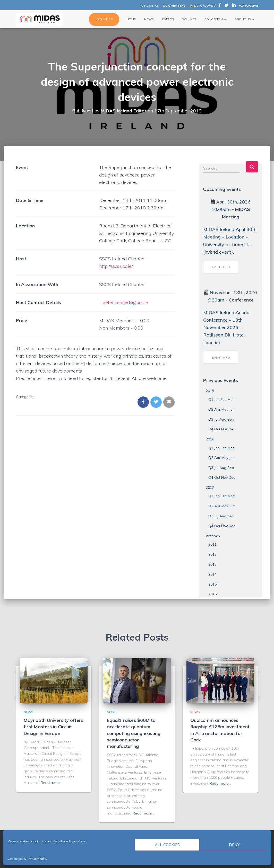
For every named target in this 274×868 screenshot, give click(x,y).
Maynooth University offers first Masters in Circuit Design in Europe (54, 727)
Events (168, 19)
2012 (212, 554)
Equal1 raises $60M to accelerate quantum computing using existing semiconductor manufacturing (134, 733)
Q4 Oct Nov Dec (222, 429)
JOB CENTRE (149, 6)
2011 (212, 544)
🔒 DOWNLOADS (202, 6)
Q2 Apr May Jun (221, 409)
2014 (212, 574)
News (149, 19)
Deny (234, 845)
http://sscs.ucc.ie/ (116, 266)
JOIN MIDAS (104, 19)
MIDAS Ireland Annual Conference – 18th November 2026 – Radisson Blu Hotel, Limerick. (227, 327)
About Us (244, 19)
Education (215, 19)
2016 (212, 594)
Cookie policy (17, 859)
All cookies (167, 845)
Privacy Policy (38, 859)
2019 (210, 391)
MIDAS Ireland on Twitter (227, 6)
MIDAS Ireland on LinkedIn (234, 6)
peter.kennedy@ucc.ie (125, 302)
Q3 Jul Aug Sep (221, 419)
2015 (212, 584)
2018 (210, 439)
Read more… (51, 783)
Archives (213, 536)
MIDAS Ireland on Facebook (220, 6)
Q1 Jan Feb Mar (221, 400)
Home (131, 19)
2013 (212, 564)
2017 (210, 488)
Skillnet (189, 19)
